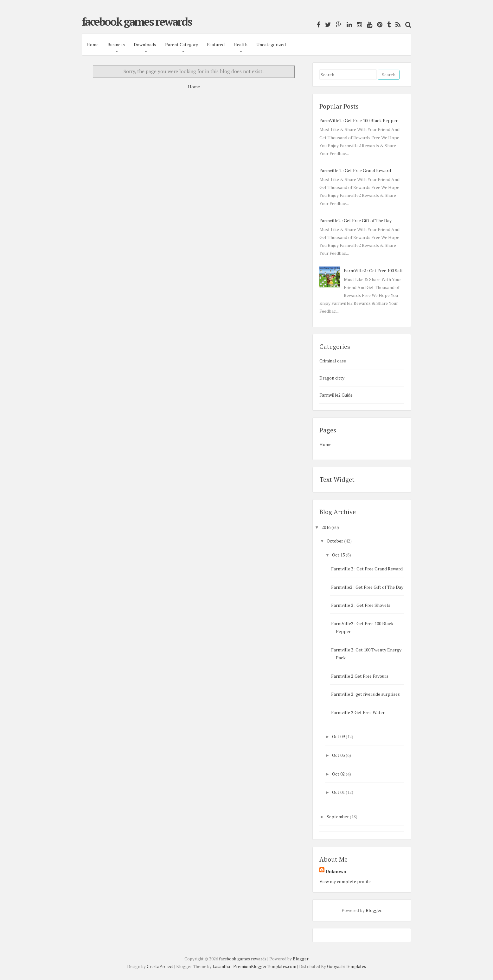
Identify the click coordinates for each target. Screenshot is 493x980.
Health (240, 44)
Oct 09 (338, 736)
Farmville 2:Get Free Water (358, 712)
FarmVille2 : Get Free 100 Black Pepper (359, 120)
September (338, 817)
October (335, 541)
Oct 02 (338, 774)
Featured (216, 44)
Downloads (145, 44)
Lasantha (221, 966)
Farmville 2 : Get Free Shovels (361, 605)
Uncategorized (271, 44)
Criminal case (333, 361)
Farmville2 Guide (336, 395)
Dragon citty (332, 378)
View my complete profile (345, 881)
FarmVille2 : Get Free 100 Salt (373, 270)
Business (116, 44)
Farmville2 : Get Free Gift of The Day (355, 220)
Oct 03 (338, 755)
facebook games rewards (137, 22)
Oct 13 (338, 555)
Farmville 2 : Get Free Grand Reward (355, 170)
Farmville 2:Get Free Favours (360, 676)
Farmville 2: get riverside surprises (365, 694)
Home (93, 44)
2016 (326, 527)
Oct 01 (338, 792)
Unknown (336, 871)
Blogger (374, 910)
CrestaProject (160, 966)
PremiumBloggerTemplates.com (265, 966)
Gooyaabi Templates (346, 966)
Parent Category (182, 44)
